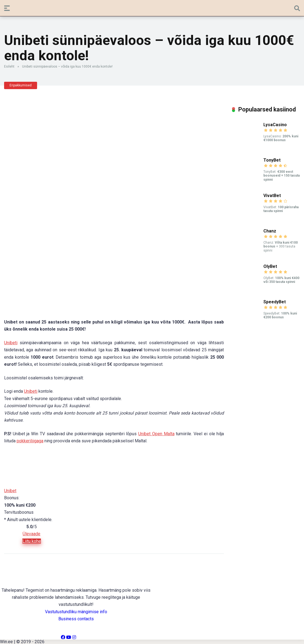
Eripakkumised (21, 85)
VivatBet (272, 196)
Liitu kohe (32, 541)
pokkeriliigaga (30, 441)
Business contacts (76, 619)
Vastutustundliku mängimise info (76, 612)
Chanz (270, 231)
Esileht (9, 66)
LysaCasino (275, 125)
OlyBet (270, 266)
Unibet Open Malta (156, 434)
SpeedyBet (275, 302)
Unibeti (11, 343)
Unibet (10, 491)
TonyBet (272, 160)
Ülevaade (31, 534)
